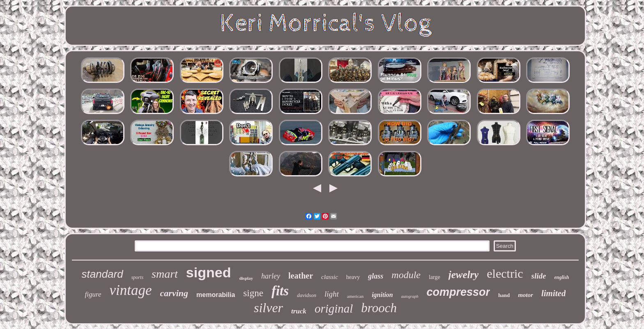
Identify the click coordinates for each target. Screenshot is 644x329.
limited (554, 293)
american (355, 296)
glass (376, 276)
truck (299, 311)
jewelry (464, 275)
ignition (382, 295)
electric (505, 273)
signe (253, 293)
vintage (131, 290)
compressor (458, 292)
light (332, 294)
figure (93, 294)
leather (301, 276)
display (246, 278)
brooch (379, 308)
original (334, 308)
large (435, 277)
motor (526, 295)
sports (137, 277)
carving (174, 293)
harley (271, 276)
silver (268, 308)
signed (209, 272)
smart (165, 274)
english (561, 277)
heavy (353, 277)
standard (102, 274)
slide (539, 276)
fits (280, 291)
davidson (307, 295)
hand (504, 295)
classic (330, 277)
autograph (410, 296)
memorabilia (216, 295)
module (406, 275)
